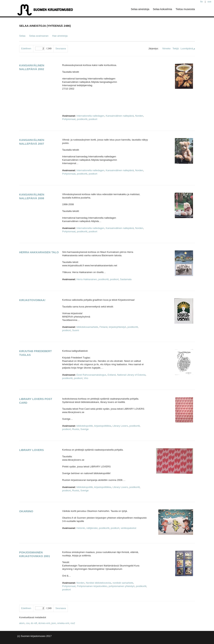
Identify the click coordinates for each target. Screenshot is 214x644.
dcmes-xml (44, 623)
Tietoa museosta (185, 9)
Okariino (26, 511)
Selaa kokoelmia (163, 9)
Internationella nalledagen (90, 116)
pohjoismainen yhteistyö (122, 586)
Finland (103, 327)
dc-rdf (34, 623)
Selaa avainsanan (39, 36)
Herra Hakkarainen (87, 279)
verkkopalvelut (128, 528)
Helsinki (81, 528)
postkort (93, 119)
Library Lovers (120, 426)
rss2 (73, 623)
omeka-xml (63, 623)
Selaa (22, 36)
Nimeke (167, 48)
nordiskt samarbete (123, 583)
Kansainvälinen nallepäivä (120, 116)
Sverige (84, 429)
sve (209, 2)
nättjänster (92, 528)
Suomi (76, 330)
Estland (112, 375)
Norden (139, 116)
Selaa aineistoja (140, 9)
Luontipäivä (187, 48)
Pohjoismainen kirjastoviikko (92, 586)
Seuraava (61, 48)
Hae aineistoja (60, 36)
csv (28, 623)
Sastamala (126, 279)
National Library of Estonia (131, 375)
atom (22, 623)
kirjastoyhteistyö (117, 327)
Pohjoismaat (69, 119)
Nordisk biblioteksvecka (98, 583)
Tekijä (176, 48)
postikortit (82, 119)
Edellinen (26, 48)
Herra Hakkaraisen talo (39, 252)
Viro (86, 378)
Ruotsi (76, 429)
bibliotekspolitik (85, 426)
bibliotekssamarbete (87, 327)
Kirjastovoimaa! (32, 300)
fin (202, 2)
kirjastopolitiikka (103, 426)
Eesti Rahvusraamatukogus (91, 375)
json (54, 623)
